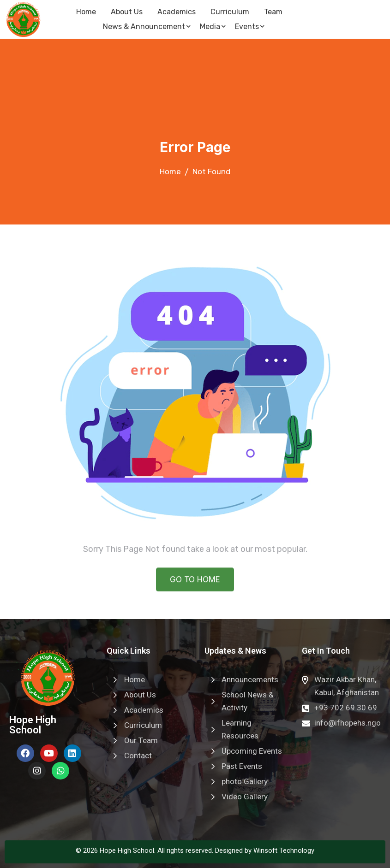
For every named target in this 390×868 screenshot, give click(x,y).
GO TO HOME (195, 587)
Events (250, 27)
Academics (177, 12)
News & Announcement (147, 27)
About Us (127, 12)
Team (273, 12)
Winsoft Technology (284, 850)
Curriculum (230, 12)
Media (213, 27)
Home (86, 12)
